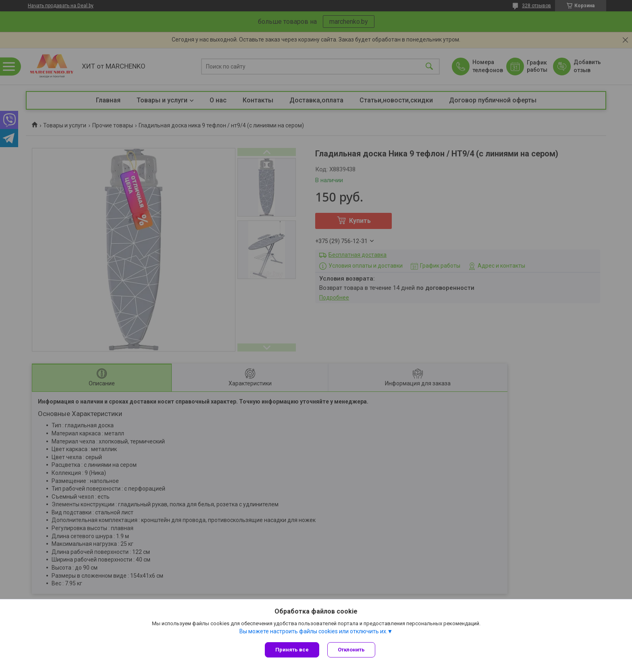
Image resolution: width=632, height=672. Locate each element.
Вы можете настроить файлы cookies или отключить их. (313, 631)
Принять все (292, 650)
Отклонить (351, 650)
